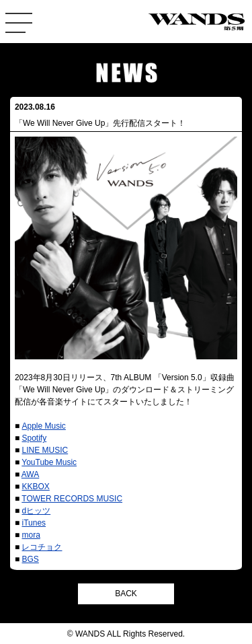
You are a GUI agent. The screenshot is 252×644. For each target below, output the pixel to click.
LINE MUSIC (45, 450)
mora (31, 535)
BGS (30, 559)
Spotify (34, 438)
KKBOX (35, 487)
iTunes (34, 523)
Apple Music (43, 426)
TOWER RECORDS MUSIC (72, 499)
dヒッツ (36, 511)
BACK (126, 594)
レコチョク (42, 547)
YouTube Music (49, 462)
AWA (30, 474)
